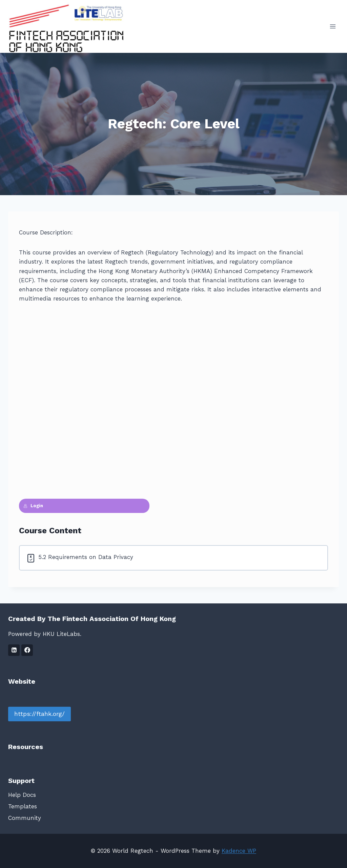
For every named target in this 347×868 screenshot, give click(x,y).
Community (25, 818)
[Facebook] (27, 650)
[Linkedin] (14, 650)
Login (33, 506)
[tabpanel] (173, 370)
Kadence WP (239, 851)
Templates (23, 806)
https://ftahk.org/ (39, 714)
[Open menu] (333, 26)
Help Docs (22, 795)
